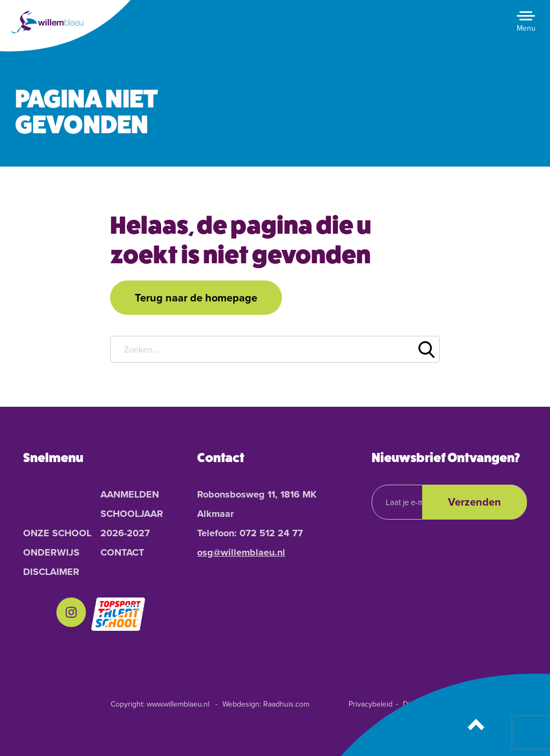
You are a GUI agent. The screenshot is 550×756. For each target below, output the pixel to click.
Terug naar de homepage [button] (196, 298)
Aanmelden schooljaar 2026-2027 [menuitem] (132, 514)
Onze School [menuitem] (57, 533)
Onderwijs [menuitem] (51, 552)
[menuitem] (71, 614)
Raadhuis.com (286, 704)
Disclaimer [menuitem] (51, 572)
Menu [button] (526, 28)
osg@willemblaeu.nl (241, 552)
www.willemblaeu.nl (178, 704)
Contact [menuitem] (122, 552)
